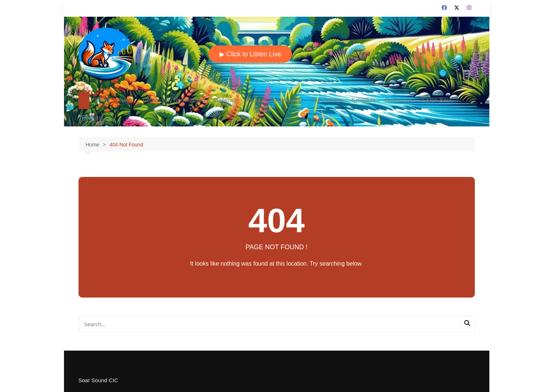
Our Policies (327, 100)
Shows (102, 100)
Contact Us (399, 100)
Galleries (226, 100)
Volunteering (286, 100)
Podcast (93, 118)
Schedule (364, 100)
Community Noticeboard (174, 100)
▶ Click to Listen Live (250, 54)
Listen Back (437, 100)
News (127, 100)
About (253, 100)
